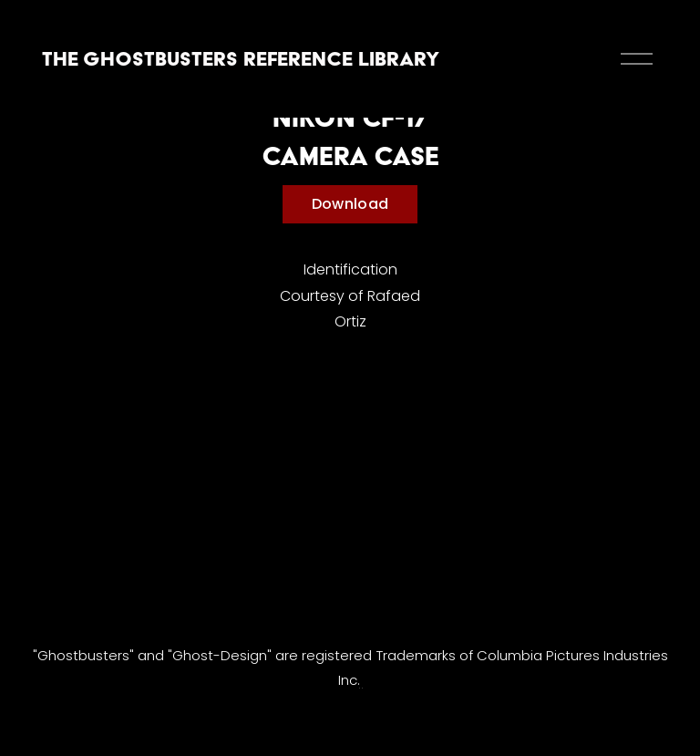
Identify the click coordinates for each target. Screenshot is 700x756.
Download (350, 204)
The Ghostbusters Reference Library (241, 58)
